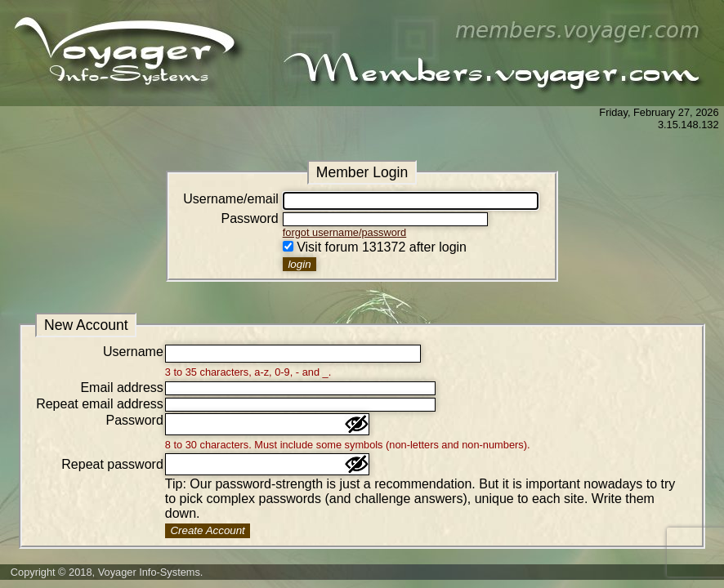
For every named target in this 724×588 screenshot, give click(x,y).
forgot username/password (345, 232)
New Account (86, 325)
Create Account (207, 530)
